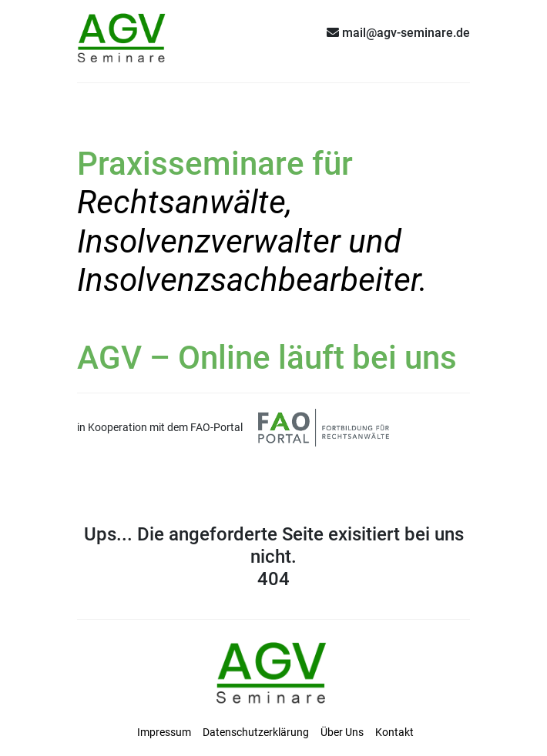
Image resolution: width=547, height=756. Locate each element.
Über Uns (342, 732)
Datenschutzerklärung (256, 732)
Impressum (164, 732)
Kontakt (394, 732)
